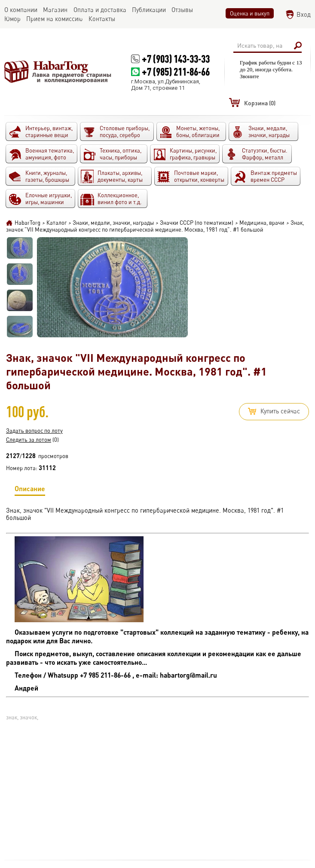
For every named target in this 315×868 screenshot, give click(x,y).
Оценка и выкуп (250, 13)
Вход (304, 14)
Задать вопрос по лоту (34, 431)
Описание (30, 490)
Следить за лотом (29, 440)
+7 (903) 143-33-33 (176, 59)
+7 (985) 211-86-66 (176, 72)
